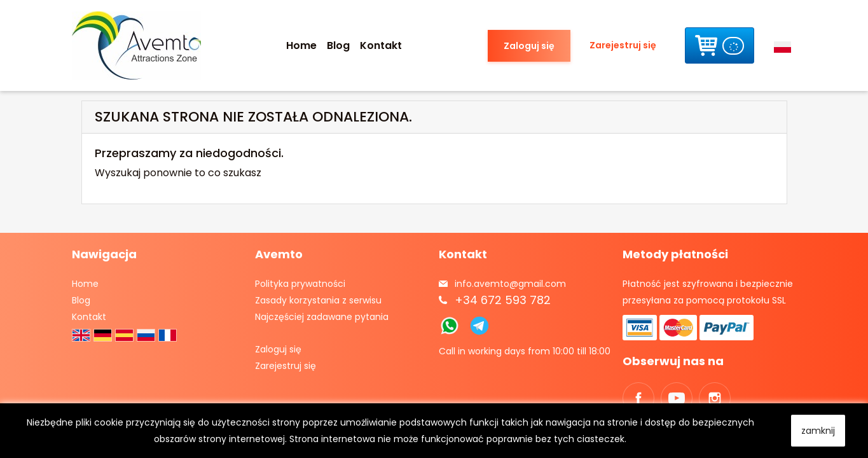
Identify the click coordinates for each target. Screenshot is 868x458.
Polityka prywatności (300, 284)
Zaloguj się (529, 46)
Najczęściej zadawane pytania (322, 317)
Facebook (638, 398)
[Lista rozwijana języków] (785, 45)
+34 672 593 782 (503, 300)
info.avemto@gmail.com (510, 284)
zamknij (818, 431)
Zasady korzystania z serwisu (318, 300)
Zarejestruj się (623, 45)
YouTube (677, 398)
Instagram (715, 398)
